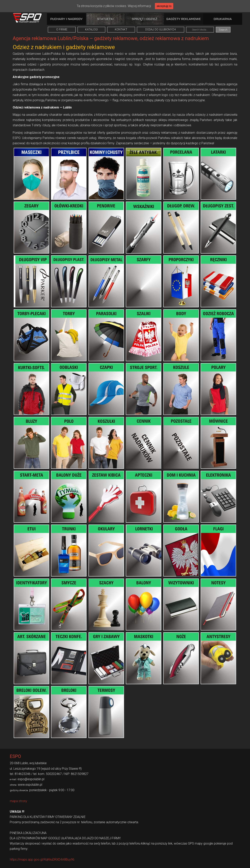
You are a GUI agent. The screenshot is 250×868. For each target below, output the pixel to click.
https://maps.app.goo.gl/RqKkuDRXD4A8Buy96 (42, 859)
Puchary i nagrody (66, 19)
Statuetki (105, 19)
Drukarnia (223, 19)
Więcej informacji (139, 6)
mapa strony (18, 801)
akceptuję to (164, 6)
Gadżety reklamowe (184, 19)
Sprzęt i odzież (145, 19)
